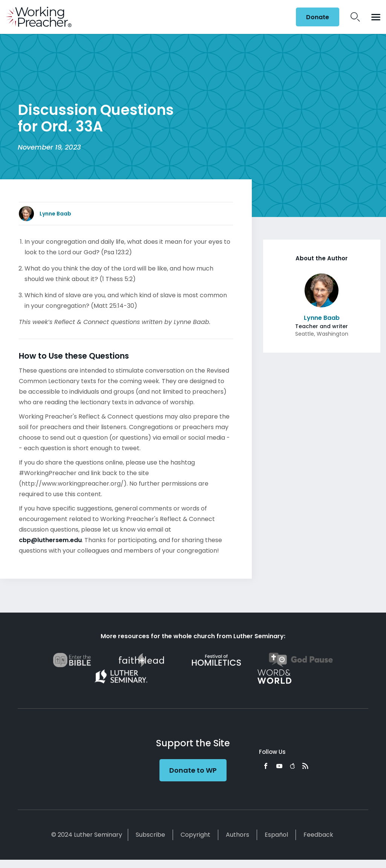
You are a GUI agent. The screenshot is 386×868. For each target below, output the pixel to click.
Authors (237, 835)
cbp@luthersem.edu (50, 540)
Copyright (195, 835)
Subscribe (150, 835)
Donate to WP (193, 770)
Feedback (318, 835)
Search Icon (355, 17)
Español (276, 835)
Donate (318, 17)
